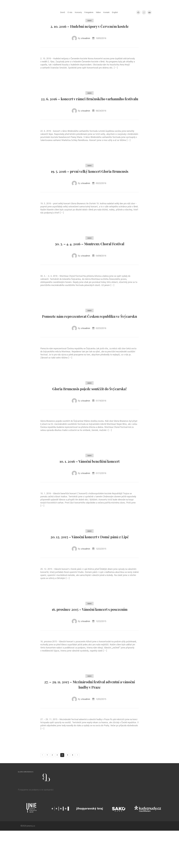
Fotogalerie (89, 12)
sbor (90, 21)
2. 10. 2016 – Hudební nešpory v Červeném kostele (90, 29)
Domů (62, 12)
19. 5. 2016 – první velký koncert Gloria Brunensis (90, 184)
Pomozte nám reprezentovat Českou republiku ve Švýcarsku (90, 335)
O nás (70, 12)
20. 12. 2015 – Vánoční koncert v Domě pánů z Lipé (90, 566)
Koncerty (78, 12)
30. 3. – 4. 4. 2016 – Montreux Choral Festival (90, 259)
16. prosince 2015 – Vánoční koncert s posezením (90, 644)
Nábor (98, 12)
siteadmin (85, 44)
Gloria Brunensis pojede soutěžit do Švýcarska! (90, 412)
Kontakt (106, 12)
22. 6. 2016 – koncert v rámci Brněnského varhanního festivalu (90, 106)
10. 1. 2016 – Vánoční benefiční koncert (90, 488)
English (115, 12)
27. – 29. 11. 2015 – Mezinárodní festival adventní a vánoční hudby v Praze (90, 721)
